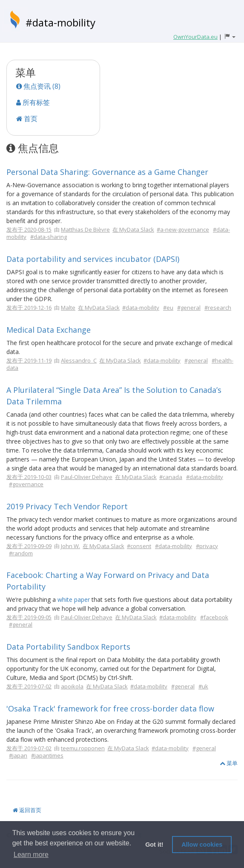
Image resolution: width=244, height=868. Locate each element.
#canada (171, 477)
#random (21, 553)
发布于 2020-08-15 (29, 229)
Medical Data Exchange (49, 330)
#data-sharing (49, 237)
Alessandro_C (79, 360)
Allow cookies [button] (202, 845)
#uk (203, 686)
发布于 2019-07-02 (29, 686)
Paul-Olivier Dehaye (87, 477)
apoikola (72, 686)
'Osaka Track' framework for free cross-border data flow (110, 708)
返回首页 (27, 810)
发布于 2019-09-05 (29, 617)
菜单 (229, 763)
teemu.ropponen (83, 748)
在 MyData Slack (133, 229)
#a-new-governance (183, 229)
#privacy (207, 546)
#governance (26, 484)
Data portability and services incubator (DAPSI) (93, 259)
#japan (18, 755)
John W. (70, 546)
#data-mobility (60, 22)
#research (218, 308)
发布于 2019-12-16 (29, 308)
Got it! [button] (154, 845)
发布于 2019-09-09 (29, 546)
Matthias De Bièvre (85, 229)
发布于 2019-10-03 (29, 477)
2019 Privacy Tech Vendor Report (67, 506)
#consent (139, 546)
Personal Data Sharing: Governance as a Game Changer (107, 172)
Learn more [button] (31, 855)
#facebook (214, 617)
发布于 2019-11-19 (29, 360)
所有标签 (33, 102)
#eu (168, 308)
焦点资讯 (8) (38, 86)
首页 (27, 119)
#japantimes (47, 755)
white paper (74, 599)
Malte (68, 308)
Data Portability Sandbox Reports (68, 647)
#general (189, 308)
